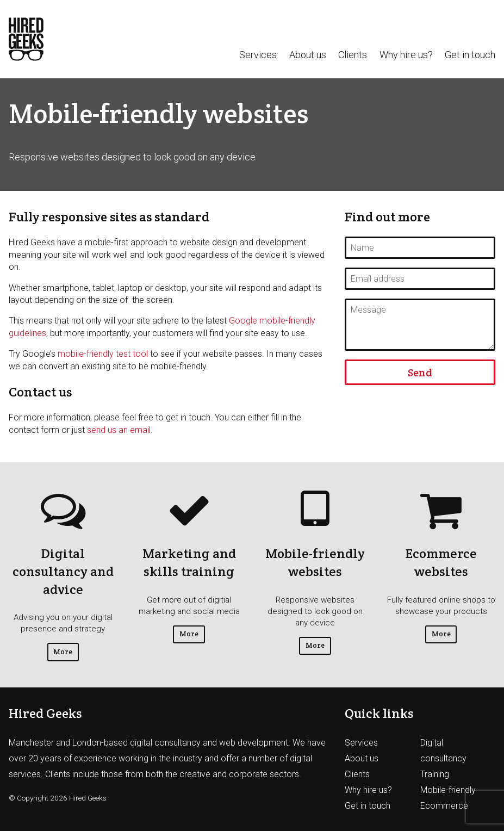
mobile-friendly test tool (103, 354)
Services (258, 55)
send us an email (119, 430)
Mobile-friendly (448, 790)
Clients (353, 55)
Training (435, 774)
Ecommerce (444, 806)
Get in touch (470, 55)
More (63, 652)
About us (308, 55)
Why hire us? (406, 55)
